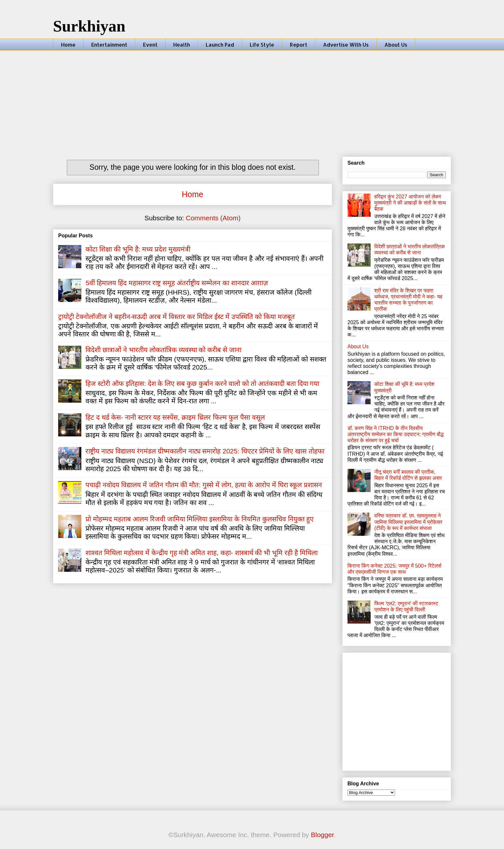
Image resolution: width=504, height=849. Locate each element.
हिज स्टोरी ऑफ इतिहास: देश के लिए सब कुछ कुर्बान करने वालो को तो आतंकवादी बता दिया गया (202, 383)
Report (299, 45)
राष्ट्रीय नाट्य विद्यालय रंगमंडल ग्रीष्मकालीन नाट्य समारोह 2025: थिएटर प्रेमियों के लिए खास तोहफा (205, 451)
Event (150, 45)
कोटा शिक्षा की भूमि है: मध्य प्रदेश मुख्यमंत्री (138, 249)
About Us (396, 45)
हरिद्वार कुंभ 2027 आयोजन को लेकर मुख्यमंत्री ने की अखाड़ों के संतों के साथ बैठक (410, 203)
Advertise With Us (346, 45)
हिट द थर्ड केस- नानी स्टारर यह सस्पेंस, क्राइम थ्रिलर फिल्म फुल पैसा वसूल (175, 417)
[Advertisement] (252, 99)
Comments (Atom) (213, 218)
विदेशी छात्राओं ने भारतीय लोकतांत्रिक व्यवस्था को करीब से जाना (163, 350)
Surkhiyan (89, 26)
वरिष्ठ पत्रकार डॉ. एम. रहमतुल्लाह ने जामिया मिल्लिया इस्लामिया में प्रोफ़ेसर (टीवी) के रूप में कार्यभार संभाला (408, 522)
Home (68, 45)
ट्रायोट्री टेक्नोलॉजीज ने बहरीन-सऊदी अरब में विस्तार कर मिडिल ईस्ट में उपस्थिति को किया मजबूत (176, 317)
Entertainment (109, 45)
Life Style (262, 45)
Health (182, 45)
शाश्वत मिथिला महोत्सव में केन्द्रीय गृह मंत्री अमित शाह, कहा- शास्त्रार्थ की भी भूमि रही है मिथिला (201, 553)
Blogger (322, 835)
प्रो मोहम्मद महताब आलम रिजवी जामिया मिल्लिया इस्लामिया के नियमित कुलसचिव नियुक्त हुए (200, 519)
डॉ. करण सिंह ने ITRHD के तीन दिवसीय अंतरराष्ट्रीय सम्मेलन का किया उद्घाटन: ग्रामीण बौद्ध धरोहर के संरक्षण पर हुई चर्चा (396, 434)
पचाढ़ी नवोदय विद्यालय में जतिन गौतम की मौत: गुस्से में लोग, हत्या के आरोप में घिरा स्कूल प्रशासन (204, 485)
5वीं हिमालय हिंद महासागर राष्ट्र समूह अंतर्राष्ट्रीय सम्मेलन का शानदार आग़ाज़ (177, 283)
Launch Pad (220, 45)
